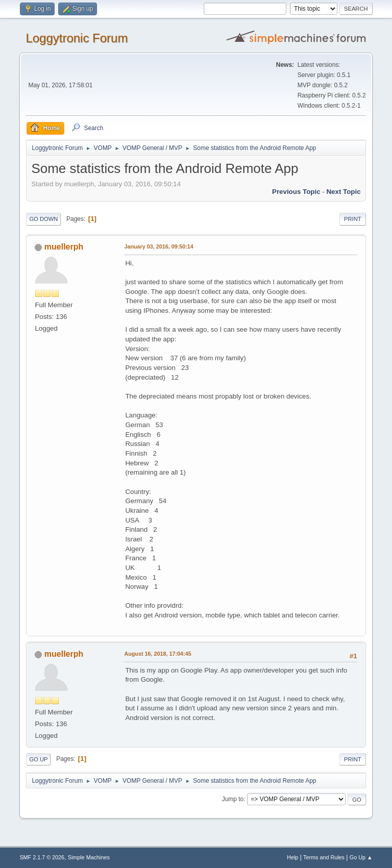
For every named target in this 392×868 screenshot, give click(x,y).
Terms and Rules (324, 857)
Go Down (43, 219)
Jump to (233, 799)
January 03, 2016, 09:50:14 (158, 246)
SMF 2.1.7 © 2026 (42, 857)
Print (353, 219)
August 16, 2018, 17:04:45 (157, 654)
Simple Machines (89, 857)
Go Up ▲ (361, 857)
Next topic (343, 192)
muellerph (64, 247)
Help (292, 857)
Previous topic (296, 192)
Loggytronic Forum (77, 38)
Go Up (38, 759)
